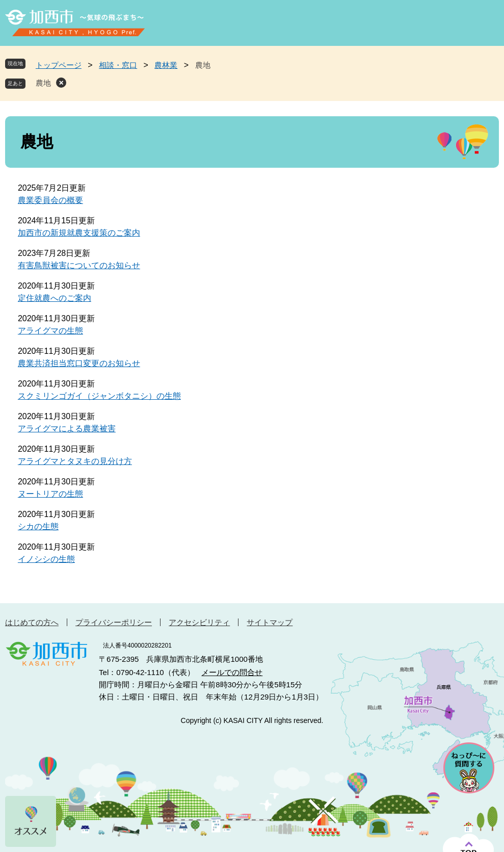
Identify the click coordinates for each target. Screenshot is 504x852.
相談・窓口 (118, 65)
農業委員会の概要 (50, 200)
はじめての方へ (32, 622)
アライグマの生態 (50, 331)
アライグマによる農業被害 (67, 429)
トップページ (59, 65)
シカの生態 (38, 526)
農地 (43, 83)
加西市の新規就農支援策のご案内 (79, 233)
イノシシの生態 (46, 559)
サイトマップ (270, 622)
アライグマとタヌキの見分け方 (75, 461)
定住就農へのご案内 (55, 298)
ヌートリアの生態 (50, 494)
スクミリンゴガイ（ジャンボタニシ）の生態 (99, 396)
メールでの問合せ (232, 672)
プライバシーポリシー (114, 622)
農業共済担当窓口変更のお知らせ (79, 363)
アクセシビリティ (199, 622)
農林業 (166, 65)
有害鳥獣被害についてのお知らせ (79, 265)
